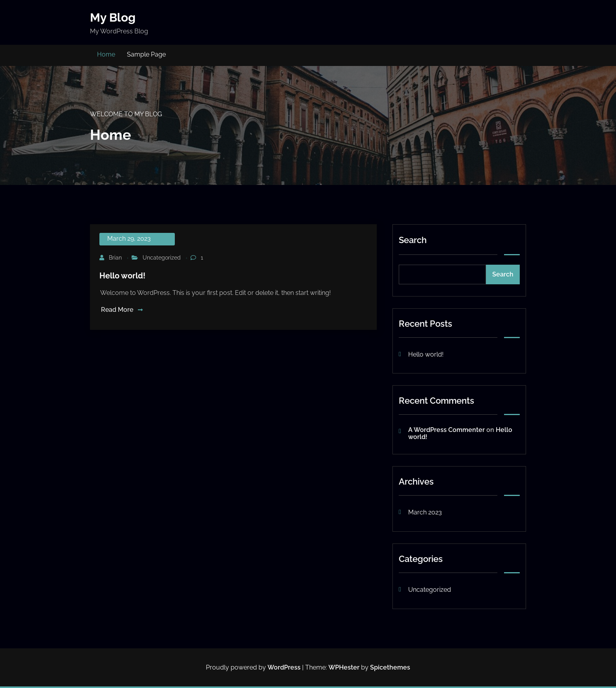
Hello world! (122, 276)
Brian (115, 258)
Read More (122, 310)
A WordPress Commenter (446, 430)
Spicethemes (390, 667)
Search (413, 240)
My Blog (113, 17)
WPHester (344, 667)
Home (106, 54)
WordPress (284, 667)
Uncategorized (162, 258)
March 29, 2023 (129, 239)
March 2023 (425, 512)
